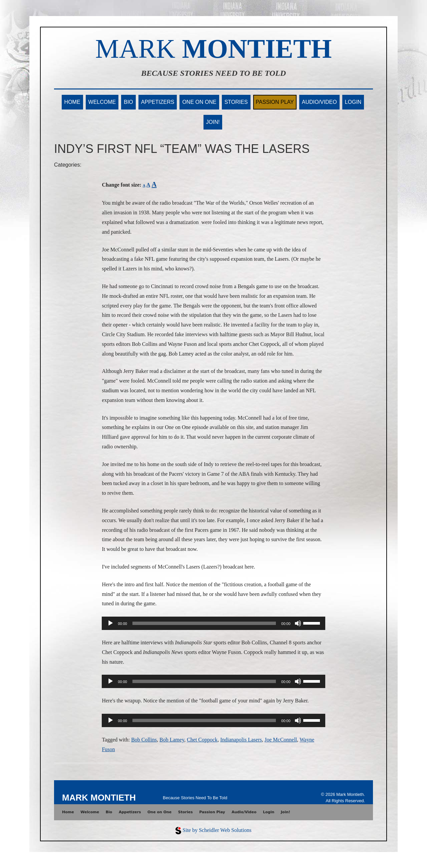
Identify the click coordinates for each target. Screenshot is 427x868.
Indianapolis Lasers (241, 740)
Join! (213, 122)
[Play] (110, 623)
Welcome (102, 102)
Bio (128, 102)
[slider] (204, 623)
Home (72, 102)
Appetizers (158, 102)
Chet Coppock (202, 740)
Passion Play (275, 102)
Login (353, 102)
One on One (199, 102)
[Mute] (298, 623)
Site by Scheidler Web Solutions (217, 830)
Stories (236, 102)
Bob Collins (144, 740)
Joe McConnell (281, 740)
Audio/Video (319, 102)
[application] (213, 623)
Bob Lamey (172, 740)
